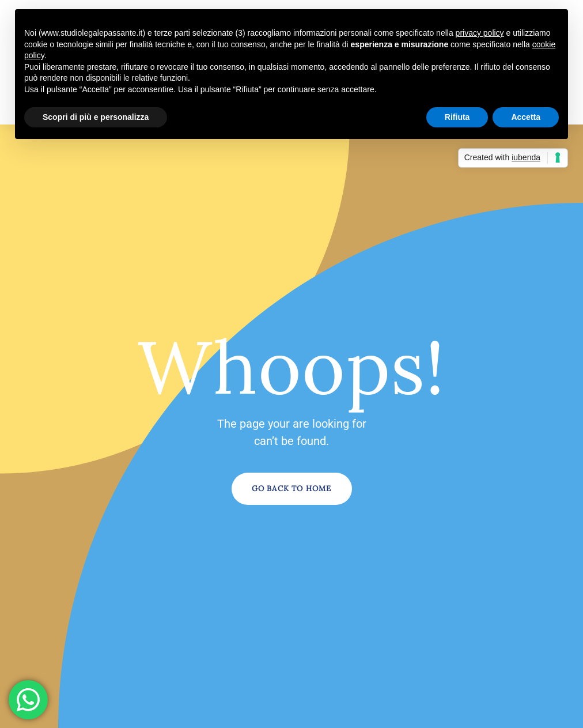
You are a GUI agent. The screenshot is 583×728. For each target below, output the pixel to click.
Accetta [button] (526, 117)
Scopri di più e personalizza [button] (96, 117)
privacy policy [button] (480, 33)
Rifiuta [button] (457, 117)
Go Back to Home (292, 489)
